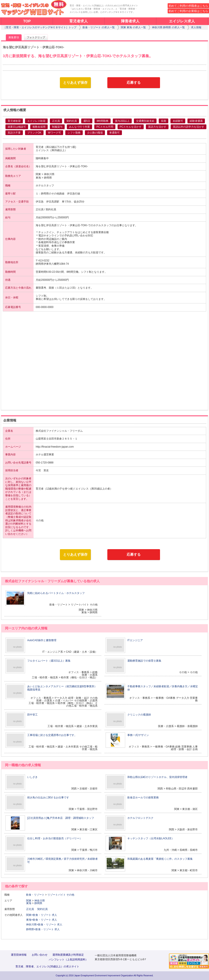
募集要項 (14, 37)
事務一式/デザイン (138, 735)
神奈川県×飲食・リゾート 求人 (44, 925)
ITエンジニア (135, 640)
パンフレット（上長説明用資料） (68, 960)
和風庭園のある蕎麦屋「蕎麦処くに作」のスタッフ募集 (160, 859)
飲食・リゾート (35, 895)
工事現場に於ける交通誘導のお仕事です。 (52, 735)
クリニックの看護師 (139, 715)
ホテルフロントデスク (140, 818)
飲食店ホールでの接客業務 (143, 798)
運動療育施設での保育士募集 (144, 661)
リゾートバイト (57, 895)
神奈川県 (40, 901)
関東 (29, 901)
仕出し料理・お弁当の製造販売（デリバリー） (55, 838)
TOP (27, 21)
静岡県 (38, 903)
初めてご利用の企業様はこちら (188, 11)
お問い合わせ (40, 955)
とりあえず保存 (75, 83)
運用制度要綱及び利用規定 (68, 955)
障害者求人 (130, 21)
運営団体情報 (19, 955)
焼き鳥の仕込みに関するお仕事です (48, 798)
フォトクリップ (36, 37)
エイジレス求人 (182, 21)
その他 (70, 895)
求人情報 (196, 27)
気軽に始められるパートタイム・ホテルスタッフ (56, 593)
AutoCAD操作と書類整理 (42, 640)
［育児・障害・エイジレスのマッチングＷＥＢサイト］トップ (40, 27)
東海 (29, 903)
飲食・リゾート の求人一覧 (99, 27)
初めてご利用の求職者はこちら (188, 6)
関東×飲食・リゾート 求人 (42, 915)
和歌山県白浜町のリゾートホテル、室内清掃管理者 (157, 777)
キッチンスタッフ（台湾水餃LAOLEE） (151, 838)
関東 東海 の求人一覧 (133, 27)
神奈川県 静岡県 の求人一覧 (168, 27)
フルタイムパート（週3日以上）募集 (49, 661)
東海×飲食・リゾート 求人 (42, 920)
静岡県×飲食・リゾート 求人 (43, 929)
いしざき (32, 777)
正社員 (31, 909)
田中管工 (32, 715)
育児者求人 (78, 21)
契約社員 (44, 909)
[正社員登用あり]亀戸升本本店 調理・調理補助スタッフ (61, 818)
